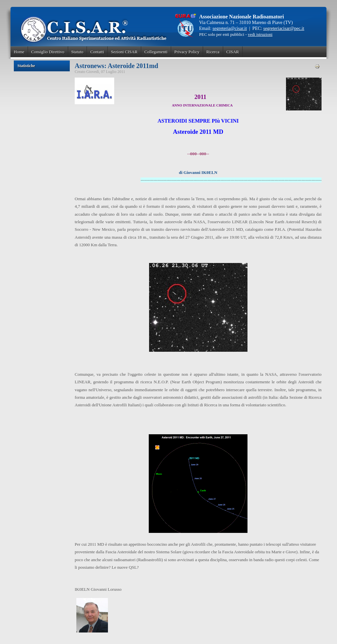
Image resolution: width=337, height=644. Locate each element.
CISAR (233, 52)
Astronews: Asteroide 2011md (117, 66)
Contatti (97, 52)
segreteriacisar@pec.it (284, 28)
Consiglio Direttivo (48, 52)
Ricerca (213, 52)
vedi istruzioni (260, 34)
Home (19, 52)
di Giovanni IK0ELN (198, 172)
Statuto (78, 52)
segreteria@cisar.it (230, 28)
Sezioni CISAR (124, 52)
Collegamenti (156, 52)
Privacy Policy (187, 52)
